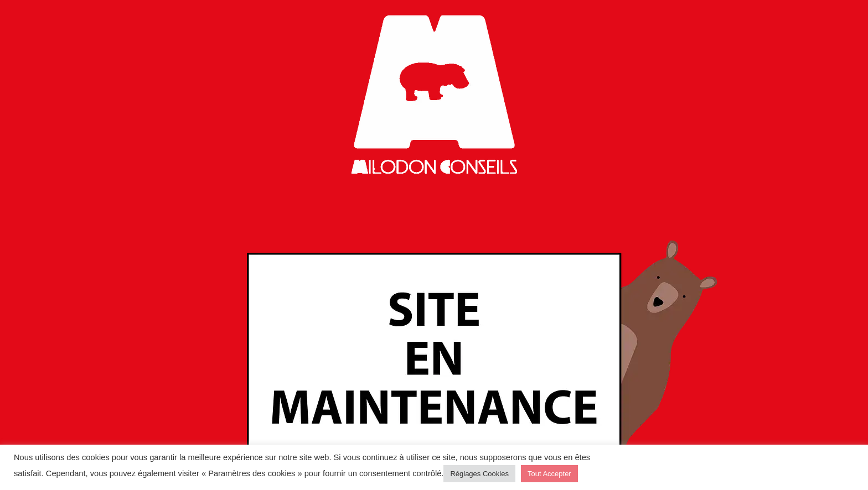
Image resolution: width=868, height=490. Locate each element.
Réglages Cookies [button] (479, 474)
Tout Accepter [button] (549, 474)
